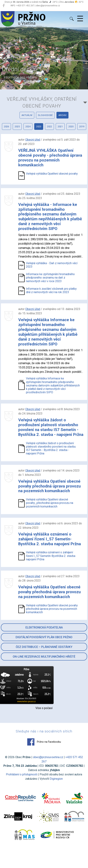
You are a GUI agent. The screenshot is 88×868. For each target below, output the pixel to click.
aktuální (27, 115)
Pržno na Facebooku (44, 742)
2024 (28, 127)
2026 (6, 127)
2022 (49, 127)
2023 (39, 127)
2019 (82, 127)
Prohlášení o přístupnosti (22, 774)
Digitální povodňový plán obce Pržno (44, 637)
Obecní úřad (33, 140)
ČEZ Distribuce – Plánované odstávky (44, 647)
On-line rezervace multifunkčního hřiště (44, 657)
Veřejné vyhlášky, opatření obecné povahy (42, 102)
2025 (17, 127)
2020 (71, 127)
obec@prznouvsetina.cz (48, 757)
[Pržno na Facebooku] (4, 6)
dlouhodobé (45, 115)
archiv (62, 115)
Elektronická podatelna (44, 627)
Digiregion (56, 779)
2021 (60, 127)
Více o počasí (44, 708)
